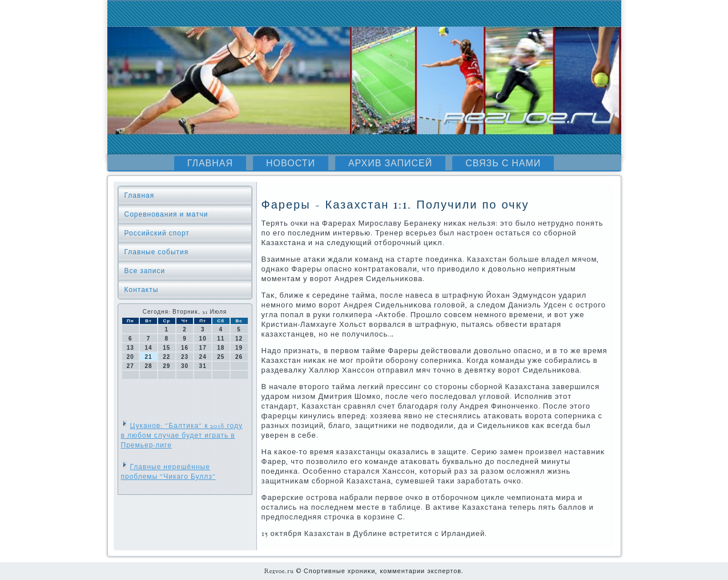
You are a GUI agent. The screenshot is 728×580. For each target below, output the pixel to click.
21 (148, 357)
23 (185, 357)
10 (203, 339)
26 (239, 357)
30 (185, 366)
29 (166, 366)
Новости (291, 163)
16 (185, 348)
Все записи (145, 271)
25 (221, 357)
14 (148, 348)
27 (130, 366)
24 (203, 357)
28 (148, 366)
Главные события (157, 252)
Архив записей (390, 163)
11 (221, 339)
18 (221, 348)
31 (203, 366)
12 (239, 339)
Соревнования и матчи (166, 214)
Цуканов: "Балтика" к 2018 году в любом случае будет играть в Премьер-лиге (182, 435)
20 (130, 357)
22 (166, 357)
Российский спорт (157, 233)
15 (166, 348)
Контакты (142, 290)
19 (239, 348)
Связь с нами (503, 163)
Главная (210, 163)
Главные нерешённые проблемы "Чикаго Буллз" (168, 472)
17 (203, 348)
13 (130, 348)
